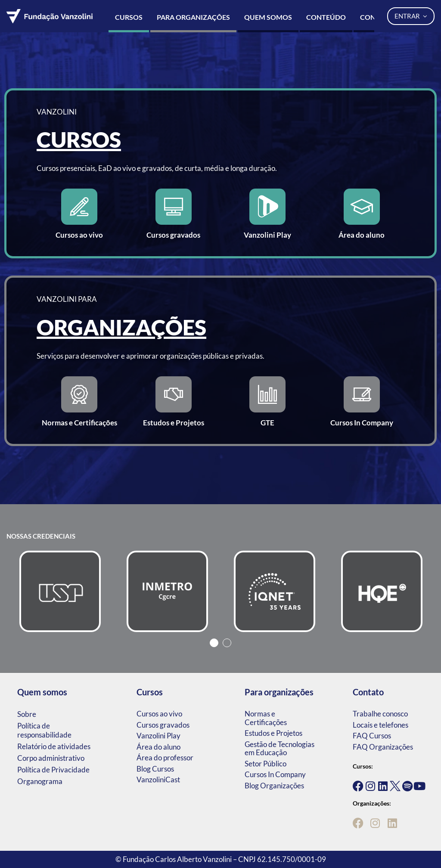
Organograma (40, 781)
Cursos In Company (275, 774)
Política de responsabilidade (44, 730)
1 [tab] (214, 643)
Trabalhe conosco (380, 714)
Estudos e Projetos (273, 733)
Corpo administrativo (51, 758)
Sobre (27, 714)
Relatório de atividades (54, 746)
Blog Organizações (274, 786)
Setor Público (266, 764)
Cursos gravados (163, 725)
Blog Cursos (155, 769)
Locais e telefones (380, 725)
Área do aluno (158, 747)
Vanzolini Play (158, 736)
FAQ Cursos (372, 736)
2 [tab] (227, 643)
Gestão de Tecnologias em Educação (280, 749)
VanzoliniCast (158, 780)
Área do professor (165, 758)
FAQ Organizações (383, 747)
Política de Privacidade (53, 770)
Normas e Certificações (266, 718)
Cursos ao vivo (159, 714)
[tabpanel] (60, 591)
